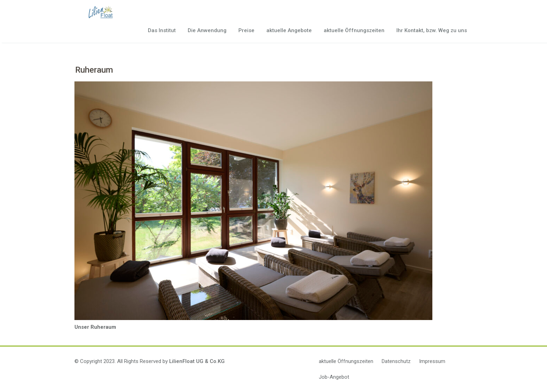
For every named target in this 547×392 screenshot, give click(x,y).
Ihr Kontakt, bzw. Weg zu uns (432, 30)
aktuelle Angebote (289, 30)
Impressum (432, 361)
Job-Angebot (334, 377)
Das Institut (162, 30)
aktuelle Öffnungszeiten (354, 30)
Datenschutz (396, 361)
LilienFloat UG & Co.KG (197, 361)
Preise (246, 30)
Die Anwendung (207, 30)
